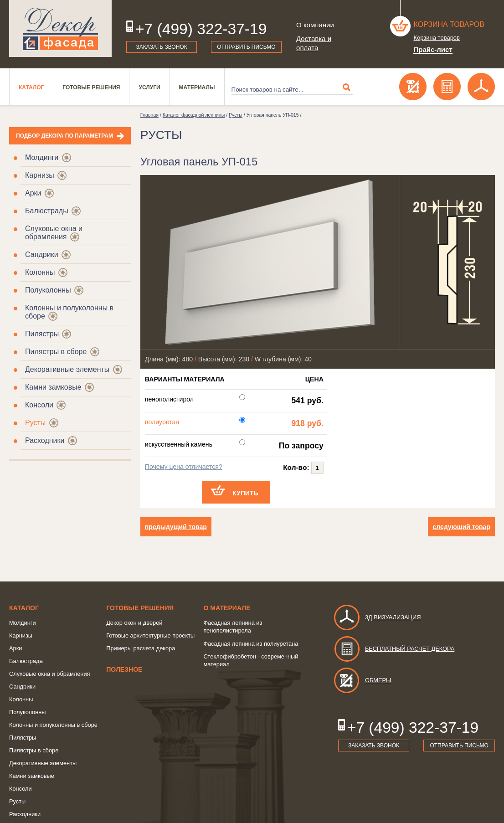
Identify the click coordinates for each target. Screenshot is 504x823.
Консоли (39, 405)
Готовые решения (91, 87)
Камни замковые (53, 387)
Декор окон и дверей (134, 623)
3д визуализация (377, 617)
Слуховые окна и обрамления (54, 233)
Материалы (197, 87)
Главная (149, 115)
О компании (315, 25)
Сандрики (42, 255)
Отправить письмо (246, 47)
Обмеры (362, 680)
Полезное (124, 669)
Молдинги (42, 157)
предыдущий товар (176, 527)
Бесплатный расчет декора (394, 649)
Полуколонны (48, 290)
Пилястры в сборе (56, 352)
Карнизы (40, 175)
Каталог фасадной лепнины (194, 115)
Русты (35, 423)
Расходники (45, 440)
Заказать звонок (162, 47)
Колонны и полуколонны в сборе (53, 725)
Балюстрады (47, 211)
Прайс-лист (433, 49)
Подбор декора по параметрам (64, 136)
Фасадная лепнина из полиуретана (251, 644)
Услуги (149, 87)
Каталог (31, 87)
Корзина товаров (449, 24)
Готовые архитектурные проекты (150, 635)
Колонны (40, 272)
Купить (245, 493)
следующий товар (461, 527)
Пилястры (42, 334)
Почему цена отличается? (184, 467)
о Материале (227, 608)
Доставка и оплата (314, 43)
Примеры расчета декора (141, 648)
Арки (33, 193)
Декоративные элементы (67, 369)
